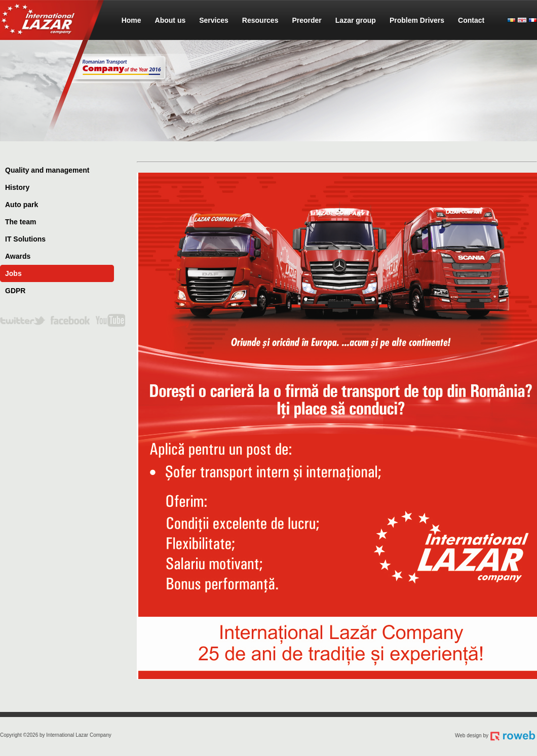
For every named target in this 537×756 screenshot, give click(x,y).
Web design (468, 735)
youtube (110, 322)
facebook (70, 322)
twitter (23, 322)
